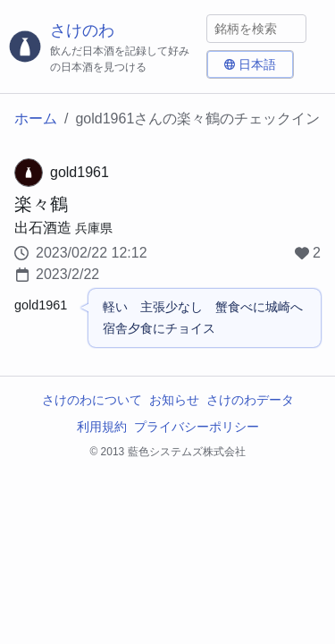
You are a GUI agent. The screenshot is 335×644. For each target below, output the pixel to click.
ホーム (36, 119)
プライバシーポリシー (197, 427)
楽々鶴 (41, 204)
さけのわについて (92, 400)
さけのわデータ (250, 400)
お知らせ (174, 400)
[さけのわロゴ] (103, 47)
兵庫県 (94, 228)
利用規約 (102, 427)
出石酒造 (43, 228)
